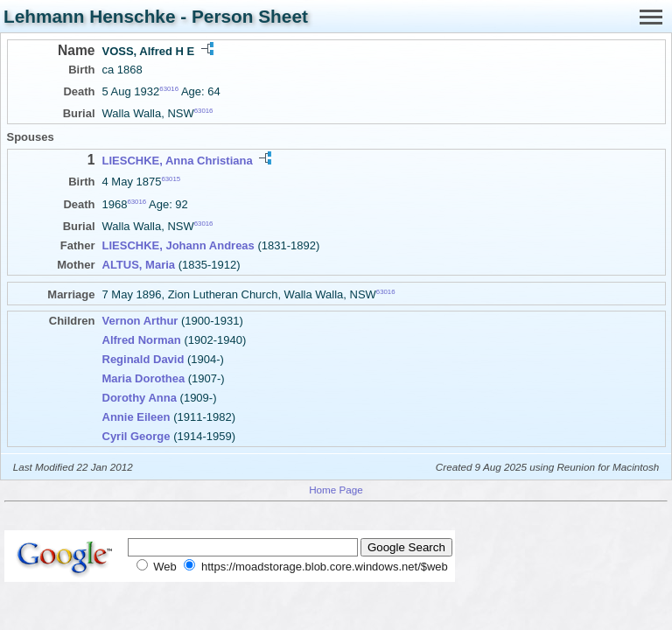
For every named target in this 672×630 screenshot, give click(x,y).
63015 (171, 179)
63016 (169, 89)
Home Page (336, 490)
